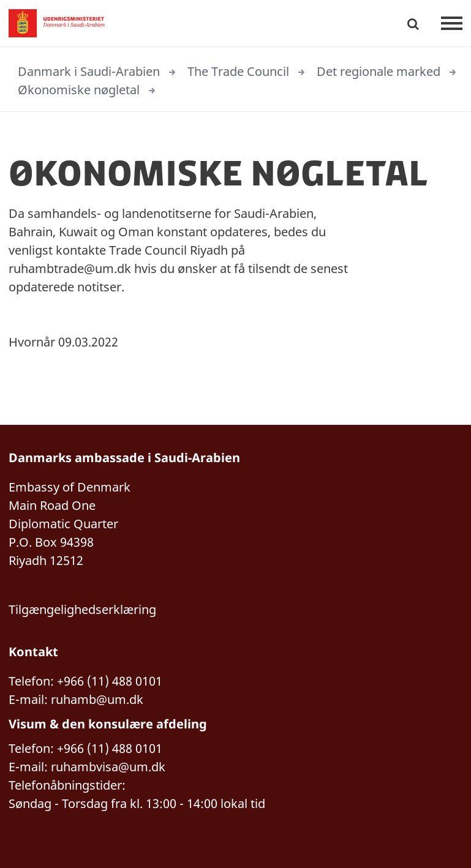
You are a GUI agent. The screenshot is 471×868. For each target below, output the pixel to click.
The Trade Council (238, 71)
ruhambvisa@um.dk (108, 767)
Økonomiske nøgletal (79, 90)
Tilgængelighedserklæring (82, 609)
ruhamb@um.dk (97, 699)
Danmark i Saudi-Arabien (89, 71)
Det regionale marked (379, 71)
